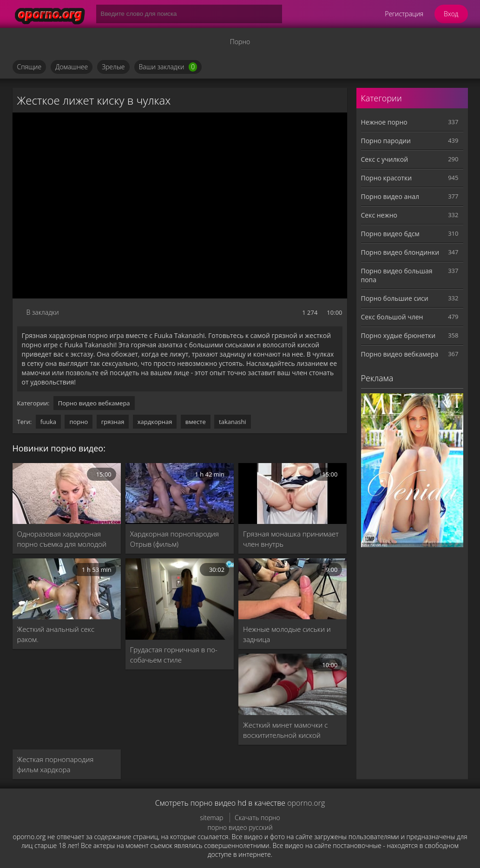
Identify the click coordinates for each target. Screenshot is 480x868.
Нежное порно (384, 122)
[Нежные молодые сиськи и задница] (293, 589)
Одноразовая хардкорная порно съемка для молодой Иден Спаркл (62, 539)
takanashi (233, 422)
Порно (240, 42)
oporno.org (306, 803)
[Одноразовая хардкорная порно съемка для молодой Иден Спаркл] (67, 494)
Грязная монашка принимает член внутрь (291, 539)
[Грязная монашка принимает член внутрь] (293, 494)
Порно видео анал (390, 196)
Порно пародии (386, 141)
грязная (113, 422)
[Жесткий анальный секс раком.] (67, 589)
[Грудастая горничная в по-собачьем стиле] (180, 599)
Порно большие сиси (395, 298)
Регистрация (404, 14)
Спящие (30, 67)
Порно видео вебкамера (94, 403)
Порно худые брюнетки (398, 335)
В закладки (43, 312)
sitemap (211, 818)
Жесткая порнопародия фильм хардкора (56, 764)
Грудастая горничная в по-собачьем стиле (174, 655)
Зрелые (113, 67)
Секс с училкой (385, 159)
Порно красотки (387, 178)
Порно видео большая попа (397, 275)
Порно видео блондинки (400, 252)
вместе (196, 422)
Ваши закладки (168, 67)
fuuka (48, 422)
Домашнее (72, 67)
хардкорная (155, 422)
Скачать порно (257, 818)
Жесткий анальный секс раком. (56, 634)
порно (79, 422)
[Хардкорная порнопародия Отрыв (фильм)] (180, 494)
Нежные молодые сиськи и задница (287, 634)
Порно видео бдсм (390, 234)
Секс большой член (392, 317)
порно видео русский (240, 827)
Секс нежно (379, 215)
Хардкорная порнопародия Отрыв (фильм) (174, 539)
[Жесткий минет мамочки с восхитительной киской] (293, 684)
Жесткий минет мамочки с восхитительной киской (285, 730)
